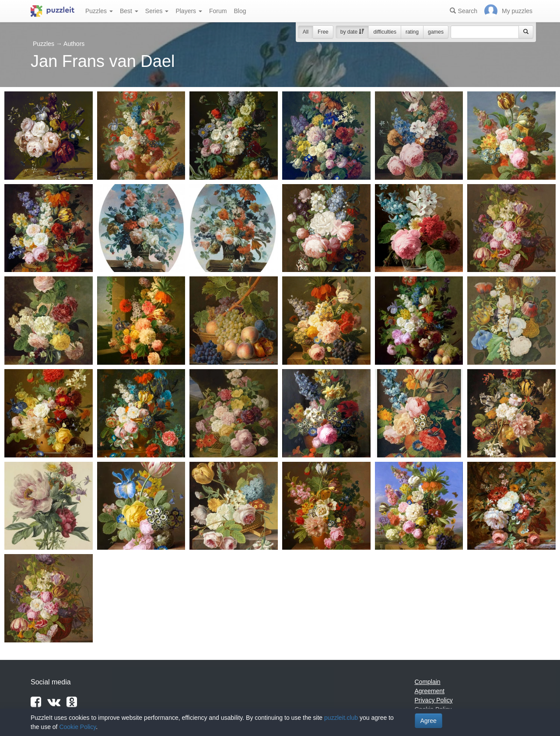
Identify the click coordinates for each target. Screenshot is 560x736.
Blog (240, 11)
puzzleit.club (341, 718)
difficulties (385, 32)
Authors (74, 44)
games (436, 32)
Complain (428, 682)
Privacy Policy (434, 700)
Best (129, 11)
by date (352, 32)
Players (189, 11)
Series (157, 11)
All (306, 32)
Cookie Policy (77, 727)
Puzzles (99, 11)
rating (412, 32)
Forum (218, 11)
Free (323, 32)
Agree (429, 721)
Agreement (430, 691)
